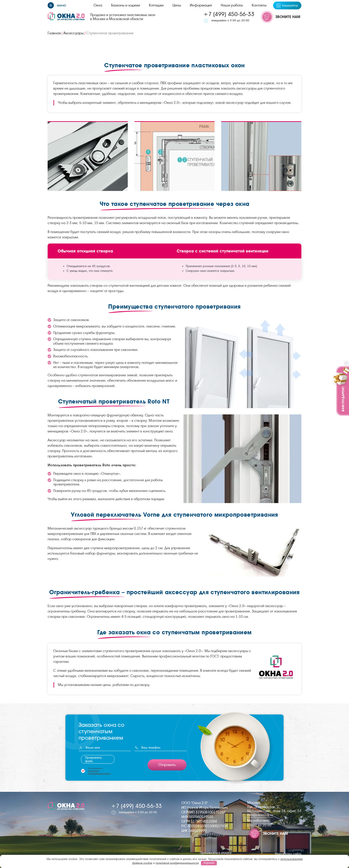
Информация (201, 5)
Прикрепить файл (93, 759)
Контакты (259, 5)
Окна (98, 5)
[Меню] (57, 5)
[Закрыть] (346, 364)
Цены (177, 5)
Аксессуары (74, 33)
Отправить (167, 765)
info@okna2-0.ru (260, 815)
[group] (88, 156)
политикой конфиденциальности (99, 772)
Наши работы (232, 5)
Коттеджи (156, 5)
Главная (54, 33)
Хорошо (209, 863)
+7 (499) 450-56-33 (229, 14)
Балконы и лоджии (126, 5)
